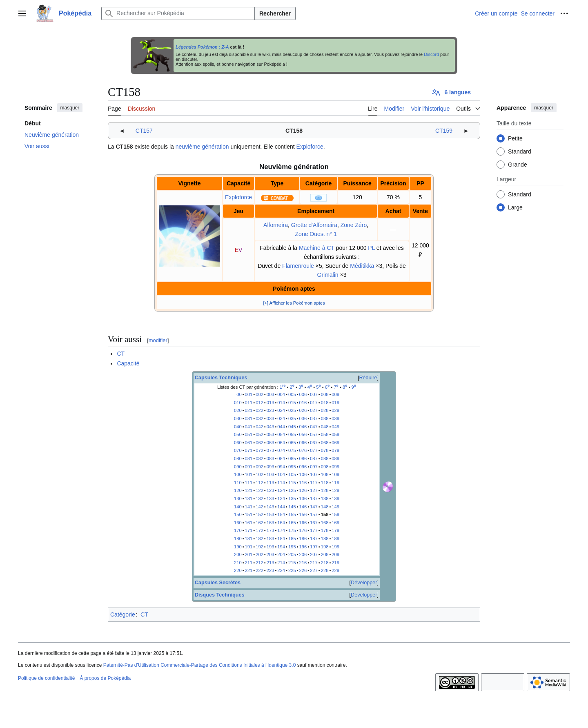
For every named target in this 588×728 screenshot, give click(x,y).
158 (325, 514)
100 (238, 474)
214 (281, 563)
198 (325, 547)
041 (249, 427)
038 (325, 419)
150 (238, 514)
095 (292, 467)
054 (281, 434)
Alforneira (276, 225)
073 (271, 450)
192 (259, 547)
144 (281, 507)
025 (292, 410)
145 (292, 507)
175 (292, 530)
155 (292, 514)
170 (238, 530)
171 (249, 530)
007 (314, 394)
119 (335, 483)
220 (238, 570)
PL (371, 248)
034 (281, 419)
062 (259, 443)
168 (325, 523)
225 (292, 570)
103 (271, 474)
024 (281, 410)
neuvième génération (202, 147)
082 (259, 459)
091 (249, 467)
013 (271, 403)
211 (249, 563)
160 (238, 523)
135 (292, 499)
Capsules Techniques (221, 378)
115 (292, 483)
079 (335, 450)
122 (259, 490)
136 (303, 499)
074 (281, 450)
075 (292, 450)
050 (238, 434)
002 (259, 394)
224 (281, 570)
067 (314, 443)
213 (271, 563)
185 (292, 539)
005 (292, 394)
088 (325, 459)
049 (335, 427)
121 (249, 490)
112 (259, 483)
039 (335, 419)
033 (271, 419)
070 (238, 450)
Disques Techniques (220, 595)
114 (281, 483)
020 (238, 410)
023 (271, 410)
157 (314, 514)
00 (239, 394)
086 (303, 459)
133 (271, 499)
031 (249, 419)
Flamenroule (298, 266)
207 (314, 554)
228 (325, 570)
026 (303, 410)
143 (271, 507)
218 (325, 563)
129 (335, 490)
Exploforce (310, 147)
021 (249, 410)
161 (249, 523)
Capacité (128, 363)
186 (303, 539)
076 (303, 450)
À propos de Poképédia (105, 678)
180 (238, 539)
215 (292, 563)
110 (238, 483)
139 (335, 499)
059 (335, 434)
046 (303, 427)
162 (259, 523)
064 (281, 443)
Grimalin (328, 275)
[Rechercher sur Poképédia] (178, 13)
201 (249, 554)
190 (238, 547)
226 (303, 570)
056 (303, 434)
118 (325, 483)
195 (292, 547)
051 (249, 434)
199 (335, 547)
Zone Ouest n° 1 (316, 234)
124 (281, 490)
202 (259, 554)
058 (325, 434)
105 (292, 474)
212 (259, 563)
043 (271, 427)
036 (303, 419)
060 (238, 443)
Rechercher (275, 13)
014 (281, 403)
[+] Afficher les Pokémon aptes (294, 303)
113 (271, 483)
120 (238, 490)
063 (271, 443)
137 (314, 499)
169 (335, 523)
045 (292, 427)
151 (249, 514)
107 (314, 474)
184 (281, 539)
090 (238, 467)
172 (259, 530)
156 (303, 514)
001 (249, 394)
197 (314, 547)
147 (314, 507)
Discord (431, 54)
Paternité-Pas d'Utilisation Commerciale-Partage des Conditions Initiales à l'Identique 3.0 (200, 665)
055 (292, 434)
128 (325, 490)
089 (335, 459)
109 (335, 474)
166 (303, 523)
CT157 (144, 131)
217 (314, 563)
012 (259, 403)
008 (325, 394)
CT (121, 354)
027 (314, 410)
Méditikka (362, 266)
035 (292, 419)
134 (281, 499)
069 (335, 443)
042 (259, 427)
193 (271, 547)
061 (249, 443)
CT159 (444, 131)
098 (325, 467)
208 (325, 554)
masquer (70, 108)
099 (335, 467)
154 (281, 514)
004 (281, 394)
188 (325, 539)
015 (292, 403)
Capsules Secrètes (218, 583)
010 (238, 403)
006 (303, 394)
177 (314, 530)
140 (238, 507)
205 (292, 554)
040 (238, 427)
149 (335, 507)
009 (335, 394)
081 (249, 459)
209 (335, 554)
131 (249, 499)
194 (281, 547)
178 (325, 530)
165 (292, 523)
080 (238, 459)
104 (281, 474)
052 (259, 434)
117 (314, 483)
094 (281, 467)
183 (271, 539)
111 (249, 483)
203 (271, 554)
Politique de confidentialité (46, 678)
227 (314, 570)
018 (325, 403)
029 (335, 410)
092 (259, 467)
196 (303, 547)
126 (303, 490)
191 (249, 547)
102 (259, 474)
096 (303, 467)
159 (335, 514)
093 (271, 467)
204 (281, 554)
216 (303, 563)
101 (249, 474)
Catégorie (123, 614)
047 (314, 427)
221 (249, 570)
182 (259, 539)
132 (259, 499)
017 (314, 403)
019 (335, 403)
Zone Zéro (354, 225)
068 (325, 443)
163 (271, 523)
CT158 (294, 131)
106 (303, 474)
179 (335, 530)
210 (238, 563)
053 (271, 434)
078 (325, 450)
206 (303, 554)
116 (303, 483)
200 (238, 554)
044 (281, 427)
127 (314, 490)
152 (259, 514)
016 (303, 403)
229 (335, 570)
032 (259, 419)
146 (303, 507)
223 (271, 570)
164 (281, 523)
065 (292, 443)
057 (314, 434)
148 (325, 507)
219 (335, 563)
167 (314, 523)
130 (238, 499)
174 (281, 530)
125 (292, 490)
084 (281, 459)
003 (271, 394)
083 (271, 459)
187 (314, 539)
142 (259, 507)
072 (259, 450)
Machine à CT (317, 248)
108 (325, 474)
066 (303, 443)
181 (249, 539)
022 (259, 410)
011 (249, 403)
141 (249, 507)
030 (238, 419)
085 (292, 459)
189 (335, 539)
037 (314, 419)
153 (271, 514)
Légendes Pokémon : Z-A (202, 47)
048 (325, 427)
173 (271, 530)
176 (303, 530)
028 (325, 410)
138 (325, 499)
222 (259, 570)
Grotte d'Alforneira (314, 225)
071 (249, 450)
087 (314, 459)
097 (314, 467)
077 (314, 450)
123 (271, 490)
